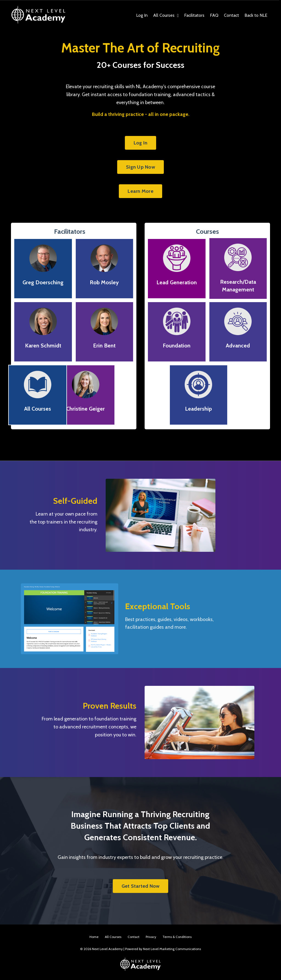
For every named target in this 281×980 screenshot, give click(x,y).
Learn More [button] (140, 191)
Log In (142, 15)
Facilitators (194, 15)
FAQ (214, 15)
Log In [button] (141, 143)
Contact (231, 15)
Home (94, 937)
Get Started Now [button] (141, 886)
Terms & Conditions (177, 937)
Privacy (151, 937)
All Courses (166, 15)
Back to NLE (256, 15)
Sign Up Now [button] (140, 167)
